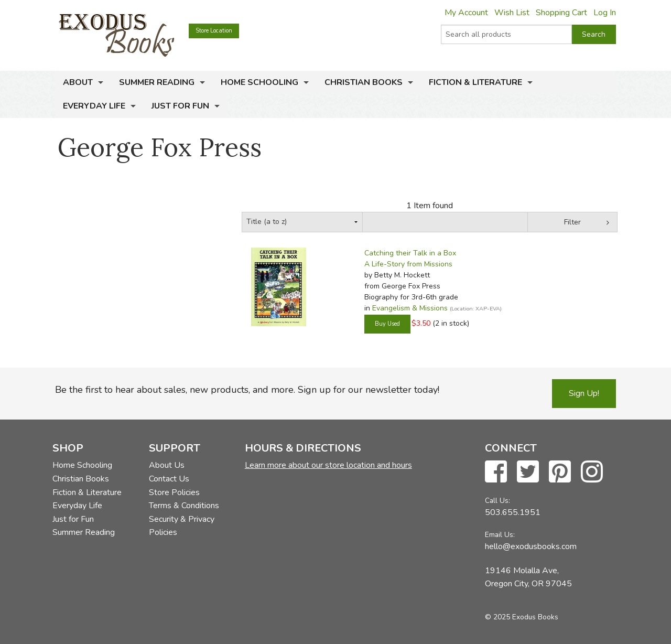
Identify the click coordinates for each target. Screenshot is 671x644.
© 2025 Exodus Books (522, 617)
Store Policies (174, 492)
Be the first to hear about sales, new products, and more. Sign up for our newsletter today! (247, 390)
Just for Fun (180, 106)
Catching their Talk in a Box (410, 253)
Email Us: (500, 535)
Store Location (214, 31)
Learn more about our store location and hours (328, 465)
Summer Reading (157, 82)
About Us (167, 465)
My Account (466, 13)
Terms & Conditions (184, 506)
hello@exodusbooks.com (531, 546)
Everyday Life (94, 106)
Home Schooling (259, 82)
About (78, 82)
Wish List (512, 13)
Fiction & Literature (475, 82)
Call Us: (497, 501)
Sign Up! (584, 393)
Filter (572, 222)
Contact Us (169, 479)
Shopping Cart (561, 13)
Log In (605, 13)
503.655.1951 (513, 512)
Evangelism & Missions (410, 308)
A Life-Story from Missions (408, 264)
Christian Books (364, 82)
